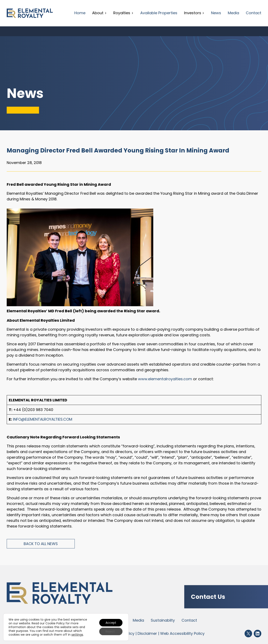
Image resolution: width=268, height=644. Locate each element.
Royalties (123, 13)
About (99, 13)
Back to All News (41, 544)
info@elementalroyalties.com (43, 419)
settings (77, 635)
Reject (110, 631)
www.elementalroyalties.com (165, 379)
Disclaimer (147, 633)
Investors (194, 13)
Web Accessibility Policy (182, 633)
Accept (111, 623)
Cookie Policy (55, 623)
